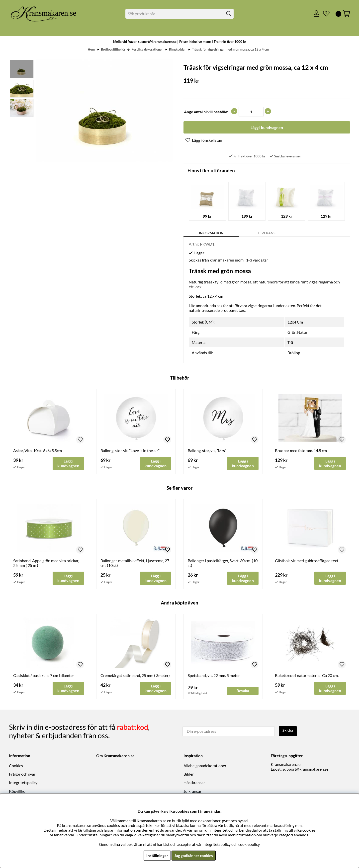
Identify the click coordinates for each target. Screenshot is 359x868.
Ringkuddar (177, 49)
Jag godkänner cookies (194, 855)
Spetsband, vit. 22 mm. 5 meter (214, 676)
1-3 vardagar (257, 260)
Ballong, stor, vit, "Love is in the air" (130, 451)
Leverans (267, 234)
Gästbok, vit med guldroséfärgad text (307, 561)
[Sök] (180, 14)
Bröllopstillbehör (113, 49)
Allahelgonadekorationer (205, 766)
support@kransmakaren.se (305, 769)
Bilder (189, 775)
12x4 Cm (295, 322)
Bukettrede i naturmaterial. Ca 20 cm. (307, 676)
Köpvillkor (18, 792)
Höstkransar (194, 783)
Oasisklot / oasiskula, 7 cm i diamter (44, 676)
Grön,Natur (297, 333)
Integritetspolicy (23, 783)
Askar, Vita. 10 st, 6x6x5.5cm (38, 451)
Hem (91, 49)
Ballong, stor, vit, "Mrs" (207, 451)
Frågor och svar (22, 775)
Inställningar (156, 855)
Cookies (16, 766)
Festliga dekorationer (147, 49)
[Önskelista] (324, 14)
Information (211, 234)
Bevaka (243, 692)
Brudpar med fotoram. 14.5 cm (301, 451)
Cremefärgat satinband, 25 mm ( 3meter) (135, 676)
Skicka (289, 731)
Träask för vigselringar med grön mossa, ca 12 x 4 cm (230, 49)
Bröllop (294, 353)
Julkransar (192, 792)
